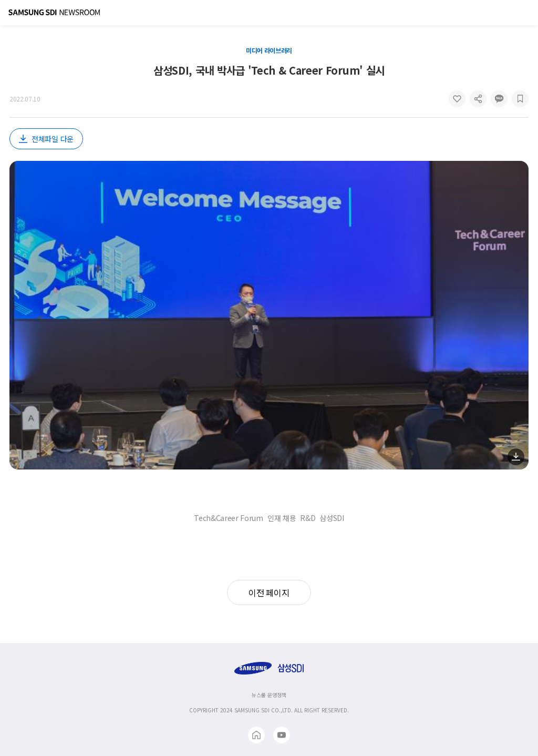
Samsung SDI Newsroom (54, 13)
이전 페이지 (269, 592)
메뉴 (525, 13)
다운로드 (516, 457)
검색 (492, 13)
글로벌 (509, 13)
